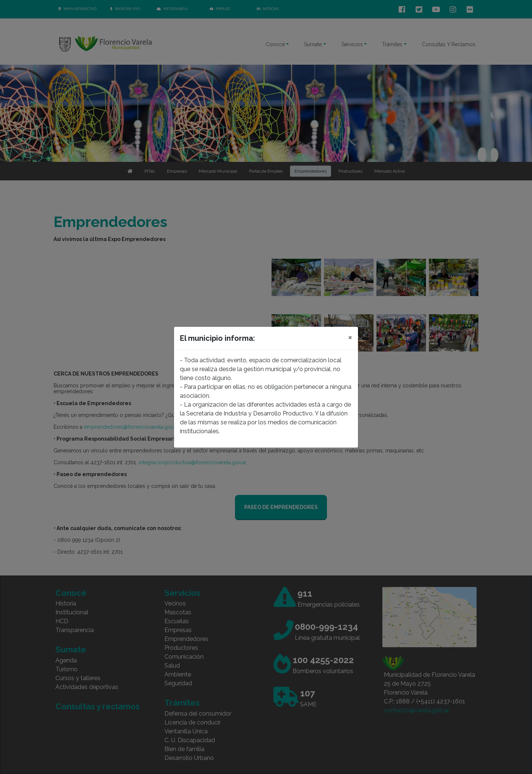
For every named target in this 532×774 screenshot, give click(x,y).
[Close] (350, 337)
